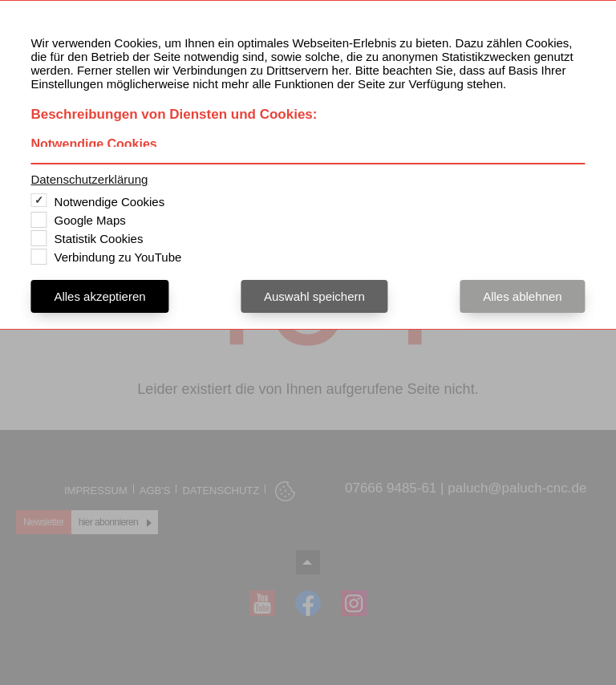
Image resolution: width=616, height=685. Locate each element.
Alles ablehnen (522, 296)
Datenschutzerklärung (89, 179)
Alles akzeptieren (99, 296)
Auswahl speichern (314, 296)
